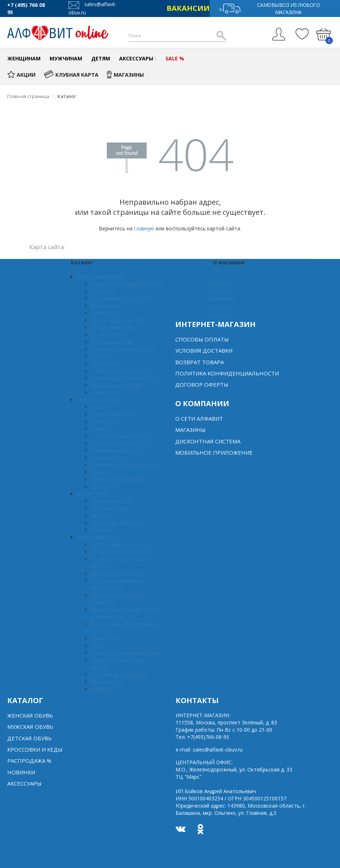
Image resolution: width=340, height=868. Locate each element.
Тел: (202, 737)
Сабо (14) (102, 429)
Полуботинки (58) (113, 327)
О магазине (222, 299)
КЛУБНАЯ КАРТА (71, 75)
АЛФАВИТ (103, 689)
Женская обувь (30, 715)
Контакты (220, 315)
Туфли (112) (105, 422)
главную (144, 228)
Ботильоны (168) (112, 342)
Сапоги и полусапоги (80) (122, 349)
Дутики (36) (105, 364)
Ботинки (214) (108, 335)
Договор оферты (202, 384)
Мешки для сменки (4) (118, 523)
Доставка (219, 291)
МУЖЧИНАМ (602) (98, 400)
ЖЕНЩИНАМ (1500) (100, 277)
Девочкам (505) (110, 508)
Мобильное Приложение (214, 452)
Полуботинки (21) (113, 414)
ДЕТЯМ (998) (92, 494)
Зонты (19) (104, 639)
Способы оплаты (202, 339)
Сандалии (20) (108, 458)
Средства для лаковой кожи (126, 653)
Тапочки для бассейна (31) (124, 378)
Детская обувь (30, 738)
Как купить (221, 284)
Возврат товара (200, 362)
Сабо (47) (102, 291)
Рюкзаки (101, 530)
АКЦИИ (21, 75)
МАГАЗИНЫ (125, 75)
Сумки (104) (105, 393)
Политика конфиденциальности (227, 373)
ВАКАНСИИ (188, 8)
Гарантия (219, 308)
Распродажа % (29, 761)
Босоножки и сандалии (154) (126, 284)
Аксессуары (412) (97, 537)
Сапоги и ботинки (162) (119, 479)
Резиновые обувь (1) (116, 450)
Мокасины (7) (107, 306)
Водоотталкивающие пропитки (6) (117, 584)
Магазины (190, 430)
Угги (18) (101, 356)
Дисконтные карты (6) (118, 544)
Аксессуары (24, 783)
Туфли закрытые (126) (118, 320)
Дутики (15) (105, 487)
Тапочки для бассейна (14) (124, 465)
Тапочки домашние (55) (120, 371)
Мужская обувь (30, 727)
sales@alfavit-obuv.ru (218, 750)
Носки (98, 646)
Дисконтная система (208, 441)
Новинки (21, 772)
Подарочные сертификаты (124, 552)
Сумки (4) (102, 472)
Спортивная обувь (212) (121, 443)
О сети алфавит (199, 418)
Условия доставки (204, 350)
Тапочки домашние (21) (120, 436)
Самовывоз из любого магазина (269, 8)
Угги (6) (100, 407)
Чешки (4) (102, 516)
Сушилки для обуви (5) (118, 675)
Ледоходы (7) (107, 682)
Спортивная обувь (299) (121, 299)
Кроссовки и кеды (35, 749)
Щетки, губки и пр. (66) (119, 573)
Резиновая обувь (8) (116, 385)
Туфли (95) (104, 313)
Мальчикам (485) (112, 501)
